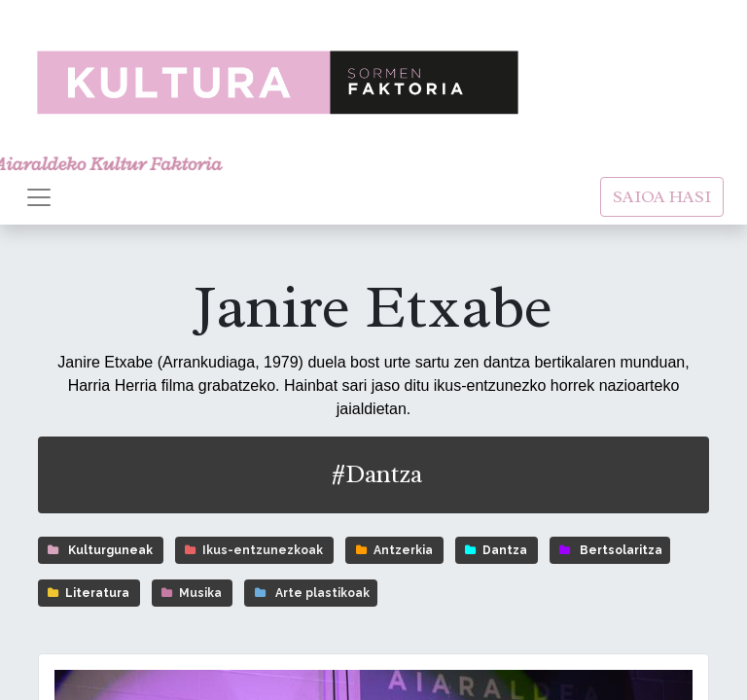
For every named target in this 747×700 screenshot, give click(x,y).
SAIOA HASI (662, 196)
